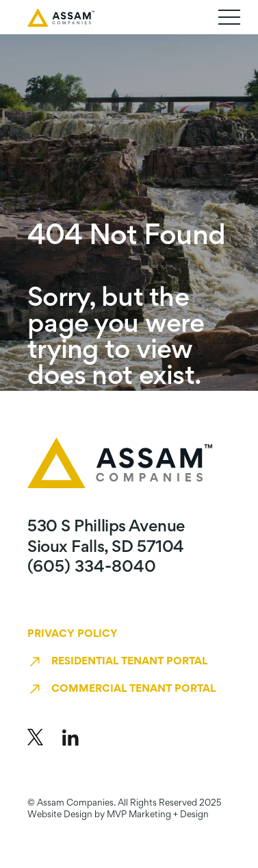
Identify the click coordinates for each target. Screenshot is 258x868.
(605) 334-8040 (92, 568)
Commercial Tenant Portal (133, 689)
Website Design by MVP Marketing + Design (118, 815)
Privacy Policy (73, 634)
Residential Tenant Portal (129, 662)
